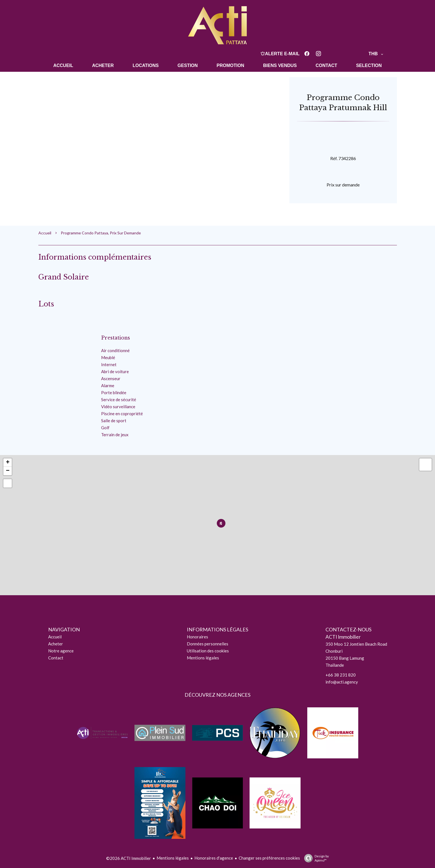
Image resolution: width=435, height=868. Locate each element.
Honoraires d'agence (214, 858)
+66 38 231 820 (341, 675)
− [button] (8, 471)
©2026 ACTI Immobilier (129, 858)
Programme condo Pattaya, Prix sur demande (101, 233)
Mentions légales (173, 858)
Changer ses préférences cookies (269, 858)
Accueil (45, 233)
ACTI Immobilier (343, 637)
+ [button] (8, 463)
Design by (315, 858)
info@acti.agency (342, 682)
